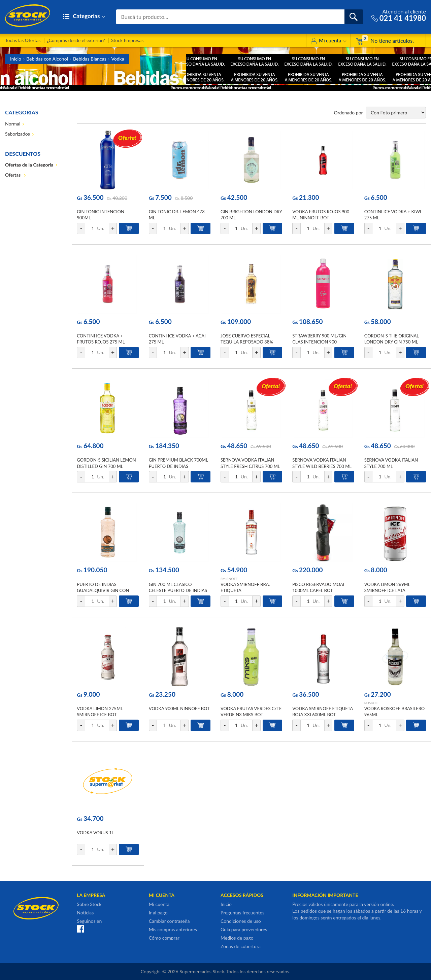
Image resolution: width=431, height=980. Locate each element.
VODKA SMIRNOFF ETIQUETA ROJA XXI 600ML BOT (323, 712)
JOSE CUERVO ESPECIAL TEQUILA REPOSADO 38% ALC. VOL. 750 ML (247, 342)
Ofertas (13, 175)
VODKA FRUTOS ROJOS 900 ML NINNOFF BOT (321, 215)
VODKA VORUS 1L (95, 833)
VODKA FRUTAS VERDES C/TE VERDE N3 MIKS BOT (251, 712)
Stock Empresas (127, 40)
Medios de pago (237, 938)
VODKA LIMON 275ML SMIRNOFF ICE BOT (100, 712)
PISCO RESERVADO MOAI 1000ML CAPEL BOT (318, 587)
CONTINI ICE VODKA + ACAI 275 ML (177, 339)
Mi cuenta (328, 42)
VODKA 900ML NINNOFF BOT (179, 709)
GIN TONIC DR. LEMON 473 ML (177, 215)
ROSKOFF (372, 703)
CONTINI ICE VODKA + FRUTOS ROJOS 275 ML (101, 339)
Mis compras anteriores (173, 929)
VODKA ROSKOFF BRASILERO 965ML (395, 712)
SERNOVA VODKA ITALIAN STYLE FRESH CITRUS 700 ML (250, 463)
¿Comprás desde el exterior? (76, 40)
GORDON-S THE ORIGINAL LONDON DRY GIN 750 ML (392, 339)
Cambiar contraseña (169, 921)
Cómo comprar (164, 938)
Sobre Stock (89, 904)
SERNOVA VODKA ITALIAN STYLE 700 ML (391, 463)
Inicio (16, 59)
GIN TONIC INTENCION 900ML (101, 215)
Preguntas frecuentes (242, 913)
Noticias (85, 913)
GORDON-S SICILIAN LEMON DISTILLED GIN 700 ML (106, 463)
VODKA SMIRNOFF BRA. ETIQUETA (245, 587)
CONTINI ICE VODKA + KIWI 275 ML (393, 215)
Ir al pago (158, 913)
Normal (13, 124)
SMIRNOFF (229, 579)
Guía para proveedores (244, 929)
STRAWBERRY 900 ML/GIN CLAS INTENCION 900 (319, 339)
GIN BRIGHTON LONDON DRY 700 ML (251, 215)
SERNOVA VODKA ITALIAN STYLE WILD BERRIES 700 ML (322, 463)
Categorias (84, 17)
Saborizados (18, 134)
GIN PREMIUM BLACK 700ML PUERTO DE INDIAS (178, 463)
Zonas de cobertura (241, 946)
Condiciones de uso (241, 921)
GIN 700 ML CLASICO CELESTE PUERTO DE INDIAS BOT (178, 590)
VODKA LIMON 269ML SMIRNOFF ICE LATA (387, 587)
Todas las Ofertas (23, 40)
